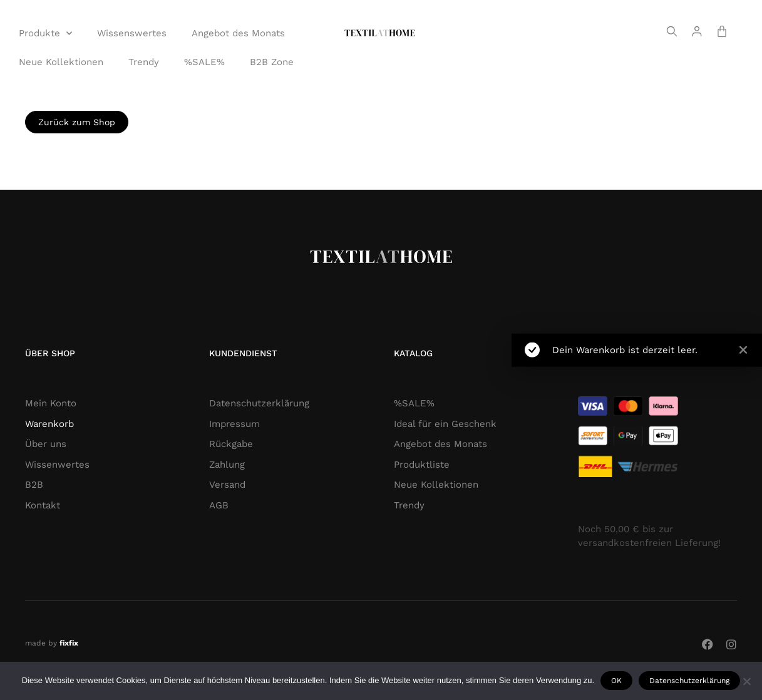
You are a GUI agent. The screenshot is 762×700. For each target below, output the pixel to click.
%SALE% (204, 62)
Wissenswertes (132, 33)
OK (616, 681)
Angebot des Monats (238, 33)
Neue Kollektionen (61, 62)
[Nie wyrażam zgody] (746, 681)
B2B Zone (272, 62)
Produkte (45, 33)
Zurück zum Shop (77, 122)
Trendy (144, 62)
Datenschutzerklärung (689, 681)
